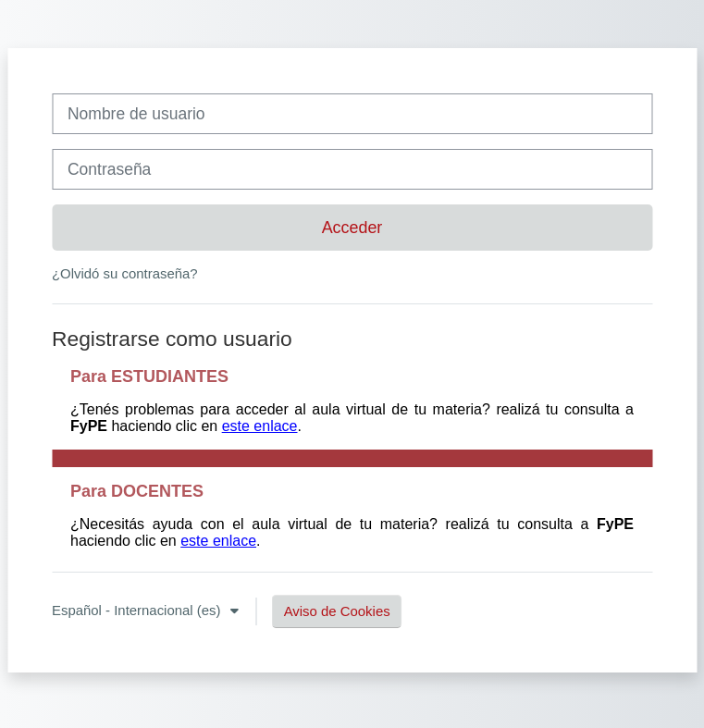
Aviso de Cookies (337, 611)
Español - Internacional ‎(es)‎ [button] (138, 610)
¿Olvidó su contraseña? (125, 273)
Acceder (352, 228)
